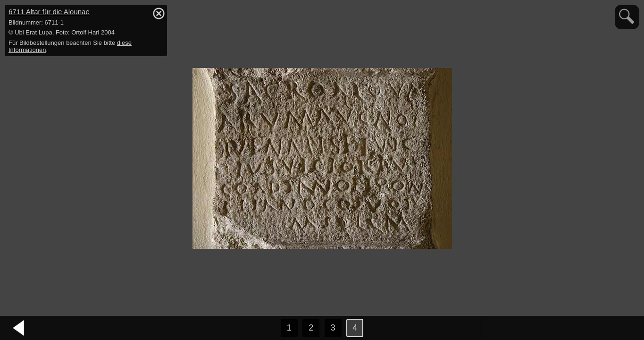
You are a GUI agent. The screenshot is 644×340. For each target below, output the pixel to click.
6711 (49, 12)
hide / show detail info (159, 13)
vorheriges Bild (19, 328)
